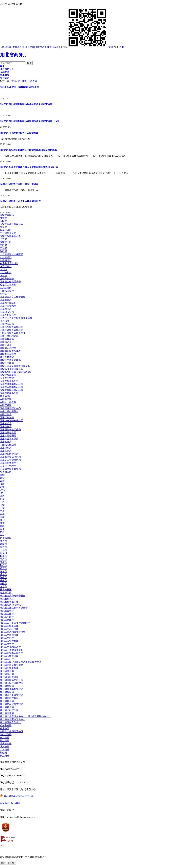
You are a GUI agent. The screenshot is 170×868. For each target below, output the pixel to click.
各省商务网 (6, 472)
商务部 (3, 276)
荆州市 (3, 556)
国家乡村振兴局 (8, 315)
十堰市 (3, 550)
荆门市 (3, 565)
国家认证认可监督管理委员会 (15, 366)
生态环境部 (6, 260)
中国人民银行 (7, 291)
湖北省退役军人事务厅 (11, 653)
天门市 (3, 559)
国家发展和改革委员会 (11, 224)
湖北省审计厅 (7, 659)
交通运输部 (6, 266)
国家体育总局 (7, 339)
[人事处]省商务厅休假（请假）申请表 (19, 184)
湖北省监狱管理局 (9, 710)
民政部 (3, 245)
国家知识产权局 (8, 348)
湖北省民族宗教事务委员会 (14, 608)
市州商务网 (6, 538)
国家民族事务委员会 (10, 236)
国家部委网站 (7, 215)
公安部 (3, 239)
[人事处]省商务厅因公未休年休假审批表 (20, 201)
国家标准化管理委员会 (11, 369)
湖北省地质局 (7, 713)
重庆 (2, 511)
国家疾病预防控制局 (10, 457)
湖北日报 (5, 738)
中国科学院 (6, 399)
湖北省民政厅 (7, 614)
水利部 (3, 270)
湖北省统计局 (7, 674)
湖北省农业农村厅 (9, 641)
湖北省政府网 (42, 47)
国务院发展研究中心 (10, 408)
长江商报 (5, 756)
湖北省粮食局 (7, 707)
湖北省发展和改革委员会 (13, 596)
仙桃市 (3, 581)
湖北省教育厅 (7, 599)
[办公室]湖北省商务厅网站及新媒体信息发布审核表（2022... (30, 121)
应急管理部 (6, 288)
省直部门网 (6, 593)
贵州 (2, 487)
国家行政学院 (7, 417)
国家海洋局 (6, 309)
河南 (2, 514)
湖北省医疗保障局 (9, 677)
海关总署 (5, 321)
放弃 (3, 863)
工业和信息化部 (8, 233)
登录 (116, 47)
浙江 (2, 493)
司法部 (3, 248)
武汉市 (3, 541)
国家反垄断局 (7, 363)
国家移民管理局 (8, 436)
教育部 (3, 227)
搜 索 (29, 63)
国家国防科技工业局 (10, 430)
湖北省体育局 (7, 671)
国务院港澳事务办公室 (11, 384)
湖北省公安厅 (7, 611)
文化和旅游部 (7, 279)
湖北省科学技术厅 (9, 602)
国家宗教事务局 (8, 375)
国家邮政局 (6, 448)
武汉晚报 (5, 747)
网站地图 (5, 803)
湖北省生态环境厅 (9, 629)
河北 (2, 490)
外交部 (3, 218)
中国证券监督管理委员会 (13, 333)
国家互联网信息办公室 (11, 390)
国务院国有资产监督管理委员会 (16, 318)
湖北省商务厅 (14, 55)
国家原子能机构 (8, 303)
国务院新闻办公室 (9, 393)
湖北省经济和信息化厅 (11, 605)
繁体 (111, 47)
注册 (122, 47)
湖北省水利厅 (7, 638)
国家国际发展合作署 (10, 351)
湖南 (2, 484)
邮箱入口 (55, 47)
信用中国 (5, 728)
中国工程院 (6, 405)
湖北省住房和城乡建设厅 (13, 632)
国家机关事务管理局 (10, 360)
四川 (2, 529)
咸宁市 (3, 574)
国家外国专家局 (8, 306)
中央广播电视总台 (9, 411)
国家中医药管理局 (9, 454)
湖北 (2, 520)
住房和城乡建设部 (9, 263)
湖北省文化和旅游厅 (10, 647)
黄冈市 (3, 544)
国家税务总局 (7, 324)
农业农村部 (6, 273)
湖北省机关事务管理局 (11, 689)
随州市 (3, 562)
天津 (2, 475)
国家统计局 (6, 345)
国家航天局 (6, 300)
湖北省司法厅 (7, 617)
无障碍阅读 (6, 47)
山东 (2, 508)
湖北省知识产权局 (9, 698)
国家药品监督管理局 (10, 469)
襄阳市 (3, 584)
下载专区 (32, 81)
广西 (2, 532)
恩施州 (3, 553)
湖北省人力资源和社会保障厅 (15, 623)
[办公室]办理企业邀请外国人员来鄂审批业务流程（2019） (30, 167)
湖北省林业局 (7, 701)
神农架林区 (6, 590)
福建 (2, 481)
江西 (2, 496)
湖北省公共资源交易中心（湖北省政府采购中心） (25, 716)
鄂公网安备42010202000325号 (17, 796)
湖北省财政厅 (7, 620)
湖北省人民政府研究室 (11, 683)
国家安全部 (6, 242)
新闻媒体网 (6, 735)
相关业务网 (6, 725)
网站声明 (16, 803)
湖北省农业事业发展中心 (13, 719)
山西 (2, 502)
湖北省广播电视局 (9, 668)
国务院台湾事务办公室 (11, 387)
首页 (14, 81)
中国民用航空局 (8, 445)
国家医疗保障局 (8, 354)
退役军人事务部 (8, 285)
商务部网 (30, 47)
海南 (2, 517)
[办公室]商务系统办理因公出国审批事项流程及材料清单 (28, 150)
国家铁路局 (6, 442)
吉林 (2, 535)
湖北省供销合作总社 (10, 722)
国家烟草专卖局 (8, 433)
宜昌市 (3, 587)
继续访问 (11, 863)
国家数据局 (6, 427)
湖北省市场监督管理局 (11, 665)
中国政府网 (18, 47)
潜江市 (3, 547)
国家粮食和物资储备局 (11, 420)
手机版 (84, 47)
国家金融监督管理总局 (11, 330)
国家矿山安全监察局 (10, 460)
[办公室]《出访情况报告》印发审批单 (19, 133)
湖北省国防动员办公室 (11, 680)
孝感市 (3, 571)
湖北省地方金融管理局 (11, 695)
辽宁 (2, 478)
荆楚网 (3, 753)
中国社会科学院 (8, 402)
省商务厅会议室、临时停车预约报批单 (20, 87)
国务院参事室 (7, 357)
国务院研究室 (7, 378)
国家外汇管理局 (8, 466)
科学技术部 (6, 230)
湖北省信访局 (7, 686)
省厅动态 (22, 81)
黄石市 (3, 568)
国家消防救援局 (8, 463)
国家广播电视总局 (9, 336)
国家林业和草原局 (9, 439)
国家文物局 (6, 451)
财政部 (3, 251)
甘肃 (2, 523)
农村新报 (5, 750)
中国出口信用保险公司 (11, 731)
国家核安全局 (7, 312)
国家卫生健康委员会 (10, 282)
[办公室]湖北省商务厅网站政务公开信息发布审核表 (26, 104)
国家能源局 (6, 424)
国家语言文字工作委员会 (13, 297)
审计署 (3, 294)
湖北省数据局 (7, 692)
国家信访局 (6, 342)
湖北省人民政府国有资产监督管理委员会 (21, 662)
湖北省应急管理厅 (9, 656)
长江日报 (5, 741)
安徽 (2, 505)
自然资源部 (6, 257)
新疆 (2, 526)
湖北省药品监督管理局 (11, 704)
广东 (2, 499)
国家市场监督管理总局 (11, 327)
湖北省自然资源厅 (9, 626)
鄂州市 (3, 577)
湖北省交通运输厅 (9, 635)
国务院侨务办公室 (9, 381)
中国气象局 (6, 414)
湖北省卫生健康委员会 (11, 650)
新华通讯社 (6, 396)
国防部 (3, 221)
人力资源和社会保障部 (11, 254)
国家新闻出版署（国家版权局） (16, 372)
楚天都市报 (6, 744)
